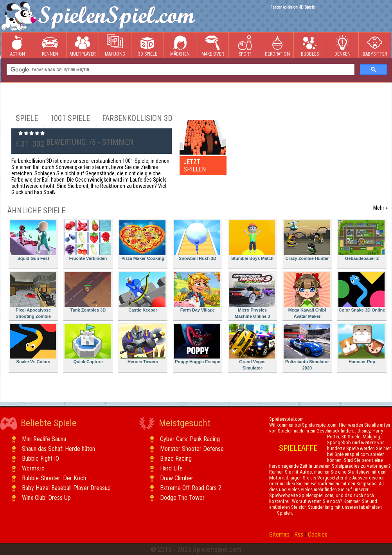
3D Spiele (148, 46)
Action (18, 46)
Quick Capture (88, 344)
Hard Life (171, 468)
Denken (342, 46)
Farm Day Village (197, 292)
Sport (245, 46)
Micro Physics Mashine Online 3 (252, 295)
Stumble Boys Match (252, 241)
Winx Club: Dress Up (46, 498)
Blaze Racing (176, 459)
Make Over (213, 46)
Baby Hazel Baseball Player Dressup (66, 488)
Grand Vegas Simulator (252, 347)
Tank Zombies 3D (88, 292)
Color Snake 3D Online (362, 292)
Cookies (318, 534)
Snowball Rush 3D (197, 241)
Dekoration (277, 46)
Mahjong (115, 46)
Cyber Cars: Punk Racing (190, 439)
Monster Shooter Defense (192, 449)
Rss (299, 534)
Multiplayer (83, 46)
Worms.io (33, 468)
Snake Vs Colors (33, 344)
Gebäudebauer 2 (361, 241)
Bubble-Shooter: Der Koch (54, 478)
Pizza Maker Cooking (142, 241)
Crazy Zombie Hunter (307, 241)
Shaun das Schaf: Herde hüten (58, 449)
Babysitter (375, 46)
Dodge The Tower (182, 498)
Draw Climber (177, 478)
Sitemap (279, 534)
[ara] (180, 70)
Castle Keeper (142, 292)
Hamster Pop (361, 344)
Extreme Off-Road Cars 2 (191, 488)
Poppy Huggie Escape (197, 344)
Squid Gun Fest (33, 241)
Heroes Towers (142, 344)
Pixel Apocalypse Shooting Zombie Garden (33, 296)
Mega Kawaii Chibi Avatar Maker (307, 295)
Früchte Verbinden (88, 241)
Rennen (50, 46)
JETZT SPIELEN (195, 166)
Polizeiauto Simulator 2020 (307, 347)
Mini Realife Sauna (44, 439)
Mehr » (380, 208)
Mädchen (180, 46)
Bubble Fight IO (40, 459)
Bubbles (310, 46)
